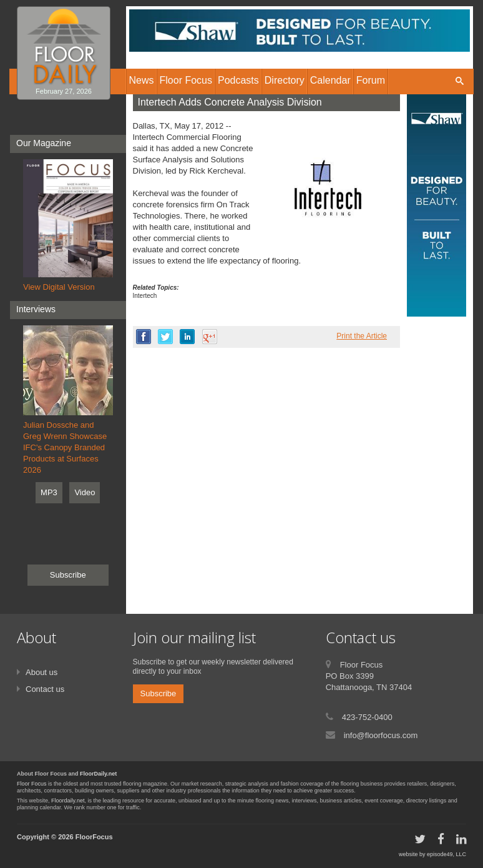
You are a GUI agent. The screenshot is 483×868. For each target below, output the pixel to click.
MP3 (49, 492)
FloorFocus (94, 837)
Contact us (45, 689)
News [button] (142, 80)
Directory (285, 80)
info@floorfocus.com (381, 735)
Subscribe (68, 575)
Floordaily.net (68, 801)
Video (85, 492)
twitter (165, 337)
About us (41, 672)
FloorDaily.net (98, 774)
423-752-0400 (367, 717)
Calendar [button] (330, 80)
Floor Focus (32, 784)
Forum (371, 80)
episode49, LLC (446, 854)
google (210, 337)
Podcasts (238, 80)
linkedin (187, 337)
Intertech (145, 296)
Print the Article (362, 336)
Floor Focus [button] (186, 80)
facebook (144, 337)
